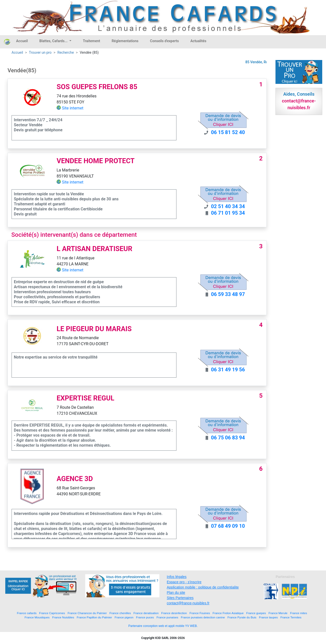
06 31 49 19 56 (228, 370)
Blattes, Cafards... (54, 41)
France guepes (256, 613)
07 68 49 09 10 (228, 526)
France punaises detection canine (203, 617)
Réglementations (125, 41)
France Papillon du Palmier (94, 617)
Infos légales (177, 577)
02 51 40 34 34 (228, 206)
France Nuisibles (63, 617)
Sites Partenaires (180, 598)
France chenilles (120, 613)
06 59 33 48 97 (228, 294)
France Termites (291, 617)
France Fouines (200, 613)
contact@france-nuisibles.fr (188, 603)
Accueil (22, 41)
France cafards (27, 613)
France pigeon (124, 617)
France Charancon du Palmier (87, 613)
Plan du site (176, 593)
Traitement (92, 41)
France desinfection (174, 613)
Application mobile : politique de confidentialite (203, 587)
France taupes (268, 617)
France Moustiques (37, 617)
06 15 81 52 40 (228, 132)
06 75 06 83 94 (228, 438)
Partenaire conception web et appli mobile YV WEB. (163, 626)
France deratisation (146, 613)
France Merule (278, 613)
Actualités (198, 41)
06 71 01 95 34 (228, 213)
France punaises (167, 617)
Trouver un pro (40, 52)
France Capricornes (52, 613)
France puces (145, 617)
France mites (299, 613)
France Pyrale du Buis (242, 617)
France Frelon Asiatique (228, 613)
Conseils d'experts (165, 41)
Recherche (66, 52)
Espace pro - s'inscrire (184, 582)
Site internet (73, 108)
